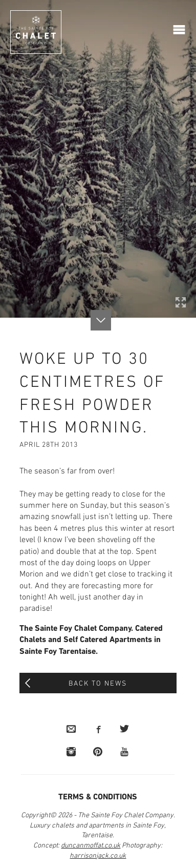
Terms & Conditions (98, 797)
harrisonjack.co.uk (98, 856)
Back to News (98, 684)
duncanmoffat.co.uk (91, 846)
